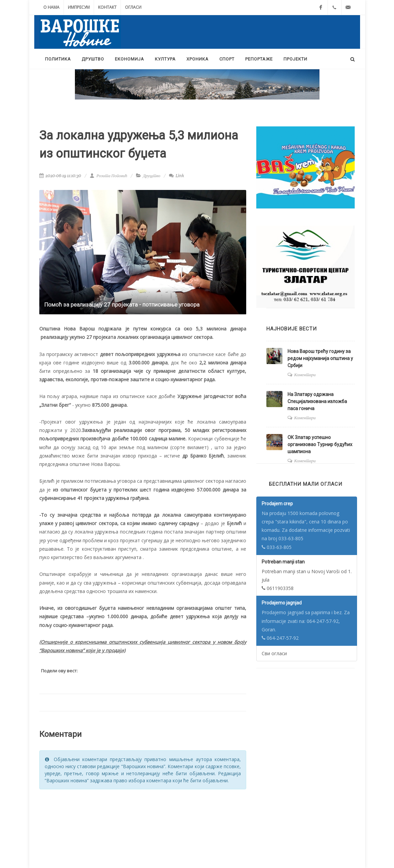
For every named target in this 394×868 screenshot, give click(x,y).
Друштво (151, 176)
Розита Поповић (108, 176)
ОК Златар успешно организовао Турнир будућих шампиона (320, 444)
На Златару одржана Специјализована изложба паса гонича (317, 401)
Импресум (79, 7)
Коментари (305, 375)
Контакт (107, 7)
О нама (51, 7)
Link (177, 176)
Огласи (133, 7)
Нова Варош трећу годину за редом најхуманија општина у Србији (320, 358)
